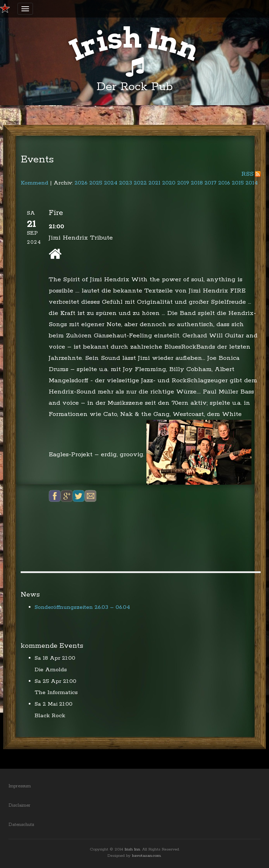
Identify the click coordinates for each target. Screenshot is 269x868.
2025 (96, 183)
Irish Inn (132, 849)
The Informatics (56, 692)
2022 (140, 183)
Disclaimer (19, 805)
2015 (238, 183)
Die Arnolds (51, 670)
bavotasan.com (146, 856)
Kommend (35, 183)
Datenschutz (21, 825)
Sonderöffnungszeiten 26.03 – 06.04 (82, 607)
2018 (197, 183)
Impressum (20, 786)
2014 (252, 183)
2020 (169, 183)
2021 (154, 183)
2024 (111, 183)
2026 (81, 183)
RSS (247, 174)
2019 (183, 183)
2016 (224, 183)
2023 (126, 183)
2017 (211, 183)
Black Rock (50, 716)
